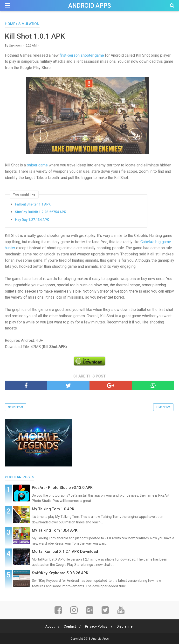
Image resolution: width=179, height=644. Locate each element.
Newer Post (16, 407)
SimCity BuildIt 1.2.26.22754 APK (41, 212)
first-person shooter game (82, 55)
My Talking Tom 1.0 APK (53, 509)
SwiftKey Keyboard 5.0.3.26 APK (60, 573)
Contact (70, 626)
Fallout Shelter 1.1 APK (33, 204)
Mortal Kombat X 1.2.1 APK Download (65, 552)
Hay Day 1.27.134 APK (32, 220)
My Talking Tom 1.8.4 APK (55, 530)
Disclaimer (125, 626)
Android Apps (90, 6)
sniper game (37, 165)
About (50, 626)
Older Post (163, 407)
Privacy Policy (96, 626)
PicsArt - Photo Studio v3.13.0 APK (62, 488)
